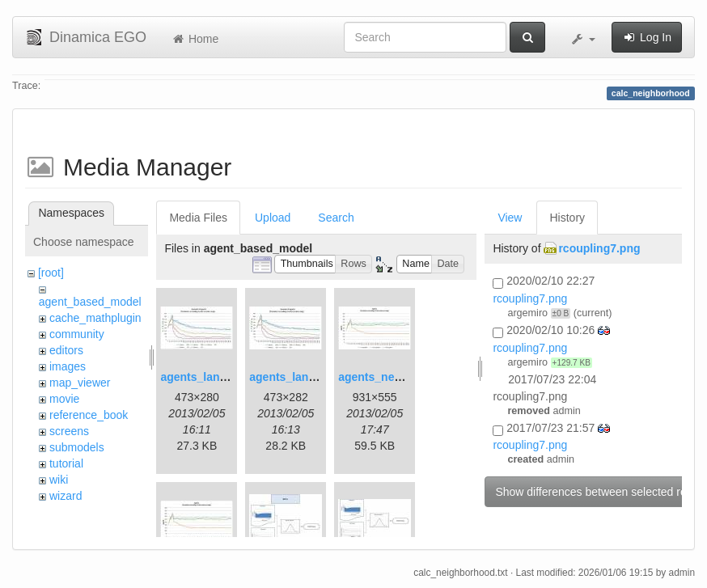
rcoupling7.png (599, 248)
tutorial (66, 463)
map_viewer (80, 383)
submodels (77, 447)
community (77, 334)
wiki (59, 480)
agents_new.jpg (381, 377)
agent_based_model (90, 302)
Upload (273, 218)
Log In (647, 37)
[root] (51, 273)
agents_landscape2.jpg (311, 377)
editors (66, 350)
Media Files (198, 218)
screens (69, 431)
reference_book (89, 415)
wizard (66, 496)
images (68, 366)
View (510, 218)
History (567, 218)
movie (64, 399)
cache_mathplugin (95, 318)
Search (336, 218)
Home (195, 39)
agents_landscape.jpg (219, 377)
